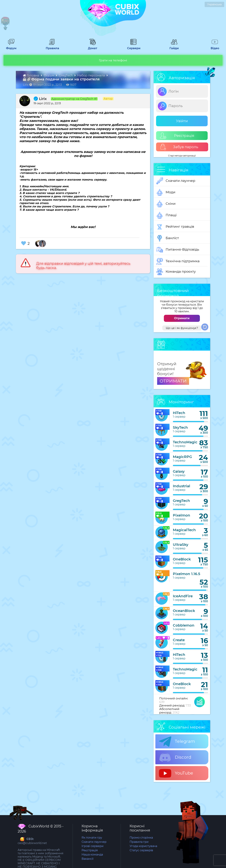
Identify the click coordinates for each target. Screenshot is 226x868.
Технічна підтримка (178, 261)
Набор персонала (91, 75)
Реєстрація (177, 136)
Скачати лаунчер (176, 181)
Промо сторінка (141, 838)
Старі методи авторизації (182, 156)
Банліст (168, 238)
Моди (166, 192)
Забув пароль (179, 147)
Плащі (166, 215)
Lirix (40, 99)
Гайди (173, 47)
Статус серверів (141, 850)
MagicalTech (184, 530)
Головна (31, 75)
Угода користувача (143, 846)
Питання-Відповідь (178, 250)
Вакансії (87, 859)
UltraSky (181, 545)
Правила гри (139, 842)
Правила (52, 47)
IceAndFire (183, 596)
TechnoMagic (185, 442)
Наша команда (92, 855)
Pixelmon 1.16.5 (187, 574)
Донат (91, 47)
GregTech (66, 75)
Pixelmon (182, 515)
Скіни (166, 204)
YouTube (176, 773)
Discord (175, 757)
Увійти (182, 121)
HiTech (179, 413)
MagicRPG (182, 457)
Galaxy (179, 471)
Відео (213, 47)
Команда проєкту (176, 272)
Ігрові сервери (93, 846)
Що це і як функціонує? (182, 328)
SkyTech (180, 427)
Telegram (177, 742)
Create (179, 640)
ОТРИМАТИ (173, 381)
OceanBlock (184, 611)
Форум (10, 47)
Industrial (182, 486)
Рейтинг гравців (175, 227)
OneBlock (182, 559)
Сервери (133, 47)
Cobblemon (184, 625)
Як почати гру (92, 838)
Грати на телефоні (113, 60)
